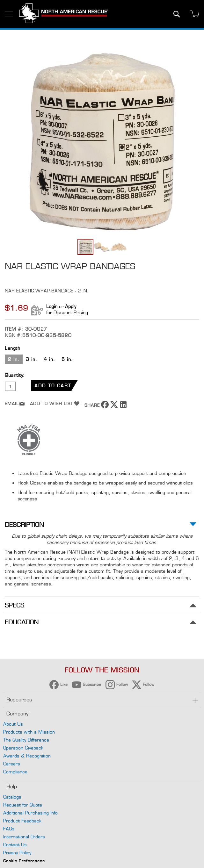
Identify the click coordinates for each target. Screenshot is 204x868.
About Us (13, 724)
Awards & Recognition (27, 756)
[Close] (197, 796)
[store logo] (64, 14)
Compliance (15, 772)
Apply (71, 306)
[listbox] (102, 360)
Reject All (71, 833)
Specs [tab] (15, 605)
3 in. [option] (32, 359)
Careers (12, 764)
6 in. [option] (67, 359)
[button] (102, 247)
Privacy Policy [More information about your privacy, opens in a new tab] (62, 814)
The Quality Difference (26, 740)
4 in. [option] (49, 359)
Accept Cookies (132, 833)
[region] (102, 827)
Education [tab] (22, 622)
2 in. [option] (14, 359)
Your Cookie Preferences (102, 855)
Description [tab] (24, 525)
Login (52, 306)
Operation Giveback (23, 748)
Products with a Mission (29, 732)
